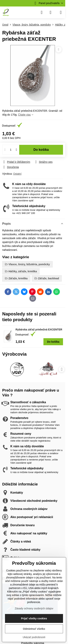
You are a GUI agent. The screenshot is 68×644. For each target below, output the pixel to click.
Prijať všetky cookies (34, 618)
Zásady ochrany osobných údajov (34, 608)
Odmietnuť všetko (34, 629)
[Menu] (61, 12)
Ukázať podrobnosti (34, 637)
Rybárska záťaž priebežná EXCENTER (39, 330)
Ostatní (17, 174)
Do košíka (41, 150)
